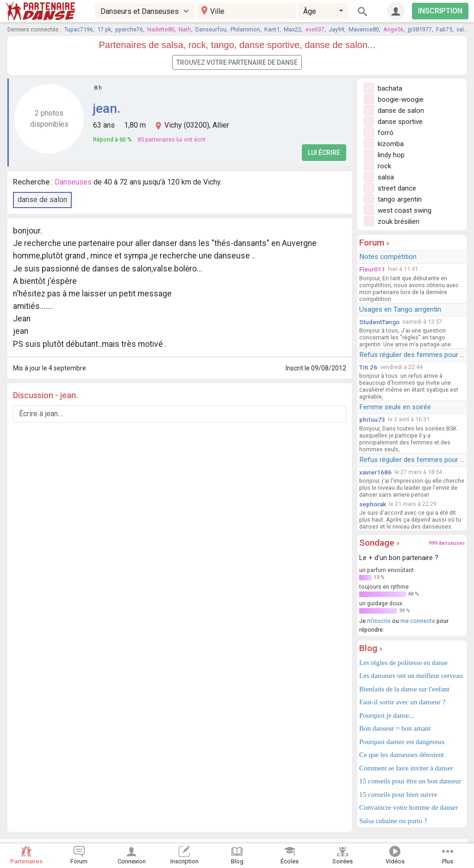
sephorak (373, 504)
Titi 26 (368, 367)
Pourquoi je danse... (387, 715)
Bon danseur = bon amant (395, 728)
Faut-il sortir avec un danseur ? (402, 702)
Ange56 (393, 29)
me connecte (418, 621)
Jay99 (337, 29)
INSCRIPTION (440, 11)
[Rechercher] (362, 11)
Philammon (245, 29)
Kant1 (272, 29)
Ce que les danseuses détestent (402, 755)
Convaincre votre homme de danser (409, 807)
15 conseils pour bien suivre (398, 794)
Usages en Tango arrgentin (400, 309)
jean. (107, 108)
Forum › (374, 243)
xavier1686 (375, 472)
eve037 (315, 29)
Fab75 (444, 29)
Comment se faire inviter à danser (406, 768)
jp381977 (420, 29)
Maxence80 (364, 29)
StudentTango (379, 322)
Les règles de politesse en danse (403, 663)
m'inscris (379, 621)
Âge (310, 11)
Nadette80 (161, 29)
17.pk (104, 29)
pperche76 (129, 29)
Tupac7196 (79, 29)
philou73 (372, 419)
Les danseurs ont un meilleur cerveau (411, 676)
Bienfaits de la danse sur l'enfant (404, 689)
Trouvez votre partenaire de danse (237, 62)
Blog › (371, 648)
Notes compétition (388, 257)
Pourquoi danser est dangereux (402, 742)
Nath (185, 29)
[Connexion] (396, 11)
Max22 (293, 29)
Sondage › (379, 543)
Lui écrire (324, 153)
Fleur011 (372, 269)
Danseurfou (211, 29)
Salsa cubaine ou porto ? (393, 821)
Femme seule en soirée (395, 407)
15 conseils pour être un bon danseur (410, 781)
